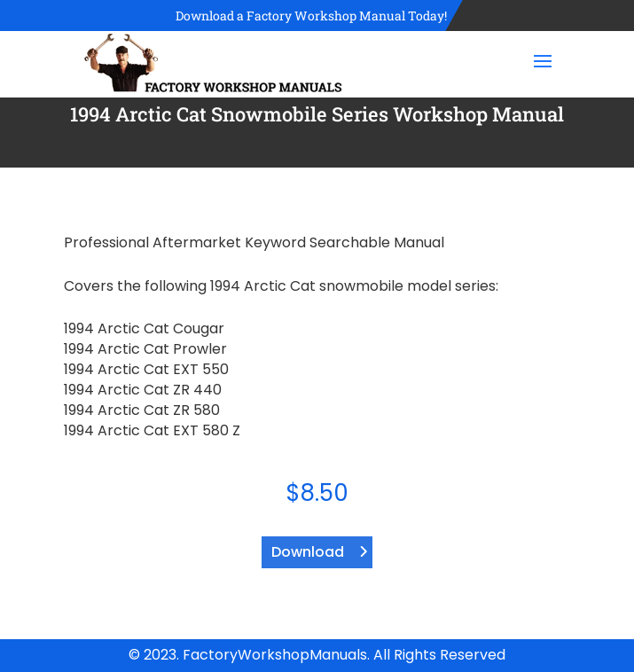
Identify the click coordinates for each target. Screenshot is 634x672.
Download (308, 552)
